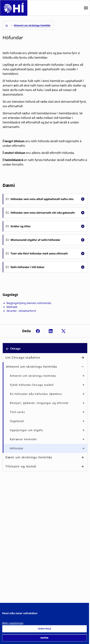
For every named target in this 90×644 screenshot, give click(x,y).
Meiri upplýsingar (13, 623)
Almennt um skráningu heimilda (32, 25)
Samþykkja (45, 629)
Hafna (45, 638)
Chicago (15, 349)
